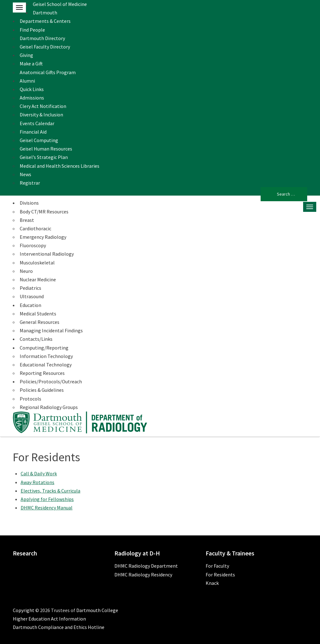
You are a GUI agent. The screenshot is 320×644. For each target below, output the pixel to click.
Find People (32, 30)
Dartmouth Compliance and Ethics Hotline (59, 627)
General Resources (40, 322)
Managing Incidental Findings (51, 330)
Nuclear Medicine (38, 279)
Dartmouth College (97, 610)
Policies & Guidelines (42, 390)
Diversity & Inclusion (41, 115)
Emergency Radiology (43, 237)
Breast (27, 220)
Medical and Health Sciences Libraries (60, 166)
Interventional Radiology (47, 254)
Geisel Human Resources (46, 149)
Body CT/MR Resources (44, 212)
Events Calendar (37, 123)
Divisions (29, 203)
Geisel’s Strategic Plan (44, 157)
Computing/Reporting (44, 348)
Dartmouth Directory (42, 38)
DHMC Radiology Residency (143, 575)
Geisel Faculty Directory (45, 47)
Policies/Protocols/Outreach (51, 381)
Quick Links (32, 89)
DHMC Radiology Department (146, 566)
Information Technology (46, 356)
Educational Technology (46, 365)
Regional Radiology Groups (49, 407)
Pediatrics (30, 288)
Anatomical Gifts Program (48, 72)
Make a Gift (31, 64)
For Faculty (217, 566)
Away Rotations (37, 482)
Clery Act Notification (43, 106)
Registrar (30, 183)
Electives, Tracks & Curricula (50, 491)
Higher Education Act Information (49, 619)
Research (25, 553)
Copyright (24, 610)
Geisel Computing (39, 140)
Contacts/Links (36, 339)
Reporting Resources (42, 373)
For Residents (220, 575)
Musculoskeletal (37, 263)
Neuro (26, 271)
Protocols (30, 399)
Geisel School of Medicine (60, 4)
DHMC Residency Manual (47, 508)
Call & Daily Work (39, 473)
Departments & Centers (45, 21)
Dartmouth (45, 13)
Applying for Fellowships (47, 499)
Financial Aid (33, 132)
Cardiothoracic (35, 228)
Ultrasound (32, 296)
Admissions (32, 98)
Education (30, 305)
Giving (26, 55)
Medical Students (38, 314)
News (25, 174)
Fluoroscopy (33, 245)
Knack (212, 583)
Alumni (27, 81)
